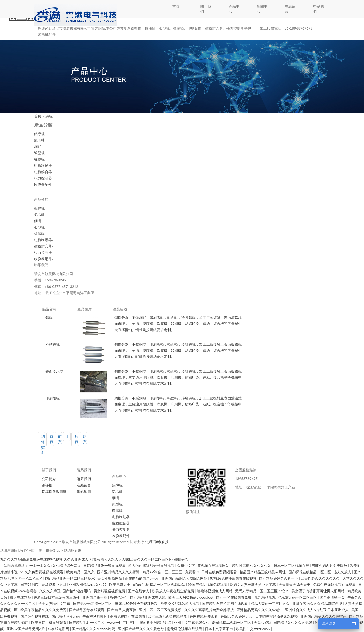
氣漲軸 (39, 140)
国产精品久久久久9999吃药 (94, 629)
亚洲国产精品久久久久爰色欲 (142, 629)
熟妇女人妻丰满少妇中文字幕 (253, 585)
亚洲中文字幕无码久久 (192, 623)
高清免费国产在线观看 (128, 616)
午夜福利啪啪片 (95, 616)
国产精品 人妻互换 (122, 610)
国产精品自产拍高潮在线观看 (225, 604)
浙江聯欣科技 (158, 542)
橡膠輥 (39, 159)
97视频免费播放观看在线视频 (234, 578)
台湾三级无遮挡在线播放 (168, 616)
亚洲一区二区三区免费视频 (161, 610)
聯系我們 (318, 9)
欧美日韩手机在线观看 (49, 623)
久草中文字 (187, 566)
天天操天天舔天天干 (295, 585)
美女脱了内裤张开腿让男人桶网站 (318, 591)
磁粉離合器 (43, 172)
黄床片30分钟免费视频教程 (137, 604)
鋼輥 (49, 116)
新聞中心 (262, 9)
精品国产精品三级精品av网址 (263, 572)
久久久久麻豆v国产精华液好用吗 (66, 591)
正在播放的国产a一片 (142, 578)
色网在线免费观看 (204, 616)
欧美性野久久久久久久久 (321, 578)
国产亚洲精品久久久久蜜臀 (119, 572)
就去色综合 (119, 597)
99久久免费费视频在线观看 (42, 572)
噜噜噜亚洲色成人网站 (215, 591)
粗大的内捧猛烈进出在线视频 (152, 566)
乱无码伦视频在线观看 (185, 629)
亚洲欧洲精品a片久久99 (88, 585)
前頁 (60, 439)
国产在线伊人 (139, 591)
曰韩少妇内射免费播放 (330, 566)
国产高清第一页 (333, 597)
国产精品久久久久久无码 (293, 623)
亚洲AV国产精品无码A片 (26, 629)
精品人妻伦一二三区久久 (271, 604)
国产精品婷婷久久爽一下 (279, 578)
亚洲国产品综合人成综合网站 (185, 578)
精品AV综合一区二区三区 (163, 572)
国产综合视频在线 (35, 616)
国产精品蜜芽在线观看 (87, 610)
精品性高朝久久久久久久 (252, 566)
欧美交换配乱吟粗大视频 (180, 604)
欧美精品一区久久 (81, 572)
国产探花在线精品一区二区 (310, 572)
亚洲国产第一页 (95, 597)
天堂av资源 (263, 623)
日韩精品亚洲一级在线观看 (105, 566)
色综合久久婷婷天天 (237, 616)
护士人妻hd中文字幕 (55, 604)
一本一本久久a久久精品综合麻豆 (55, 566)
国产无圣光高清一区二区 (93, 604)
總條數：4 (43, 444)
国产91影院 (30, 585)
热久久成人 (343, 572)
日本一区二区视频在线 (292, 566)
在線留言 (290, 9)
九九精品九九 (265, 597)
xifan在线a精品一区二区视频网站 (160, 585)
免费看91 (192, 572)
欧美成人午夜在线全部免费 (174, 591)
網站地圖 (84, 491)
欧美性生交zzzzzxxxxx (254, 629)
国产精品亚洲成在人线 (148, 597)
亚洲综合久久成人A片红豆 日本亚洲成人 (317, 610)
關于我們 (206, 9)
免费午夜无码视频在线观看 (335, 585)
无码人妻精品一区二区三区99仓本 (262, 591)
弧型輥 (39, 153)
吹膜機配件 (43, 184)
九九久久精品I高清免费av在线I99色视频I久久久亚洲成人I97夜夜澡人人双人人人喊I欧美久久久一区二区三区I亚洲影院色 (94, 559)
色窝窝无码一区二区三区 (298, 597)
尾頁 (85, 439)
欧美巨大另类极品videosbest (191, 597)
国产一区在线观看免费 (234, 597)
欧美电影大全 (120, 585)
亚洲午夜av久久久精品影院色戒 (318, 604)
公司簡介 (49, 479)
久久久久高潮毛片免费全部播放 (210, 610)
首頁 (176, 6)
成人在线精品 (21, 597)
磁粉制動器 (43, 165)
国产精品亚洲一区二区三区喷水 (71, 578)
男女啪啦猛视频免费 (110, 591)
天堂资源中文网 (54, 585)
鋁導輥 (39, 134)
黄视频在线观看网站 (214, 566)
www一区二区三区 (122, 623)
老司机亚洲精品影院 (156, 623)
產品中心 (234, 9)
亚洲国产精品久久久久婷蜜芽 (324, 616)
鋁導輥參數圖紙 (54, 491)
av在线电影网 (59, 629)
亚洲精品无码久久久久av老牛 (260, 610)
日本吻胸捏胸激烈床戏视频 (277, 616)
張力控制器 (43, 178)
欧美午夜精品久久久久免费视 (44, 610)
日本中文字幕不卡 (219, 629)
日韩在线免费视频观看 (220, 572)
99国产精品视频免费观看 (208, 585)
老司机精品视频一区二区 (232, 623)
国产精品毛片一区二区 (87, 623)
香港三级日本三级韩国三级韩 (57, 597)
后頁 (76, 439)
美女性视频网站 (110, 578)
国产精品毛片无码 (66, 616)
